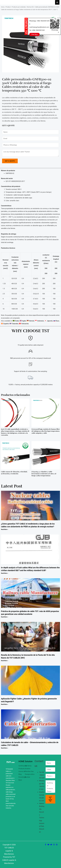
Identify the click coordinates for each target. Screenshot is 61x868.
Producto (22, 769)
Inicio (3, 7)
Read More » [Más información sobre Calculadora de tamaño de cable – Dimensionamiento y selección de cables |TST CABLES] (5, 748)
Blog (20, 774)
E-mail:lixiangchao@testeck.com (39, 26)
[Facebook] (46, 845)
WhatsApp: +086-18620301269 (39, 21)
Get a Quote (10, 161)
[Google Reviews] (57, 845)
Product (8, 7)
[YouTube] (48, 845)
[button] (55, 19)
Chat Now (35, 34)
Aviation (28, 769)
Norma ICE (30, 7)
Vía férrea (28, 766)
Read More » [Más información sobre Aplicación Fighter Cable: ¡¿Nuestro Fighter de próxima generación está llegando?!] (5, 704)
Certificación (23, 766)
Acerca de (22, 771)
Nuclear (27, 777)
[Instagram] (54, 845)
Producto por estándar (19, 7)
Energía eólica (30, 774)
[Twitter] (51, 845)
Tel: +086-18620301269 (37, 30)
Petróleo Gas (29, 771)
